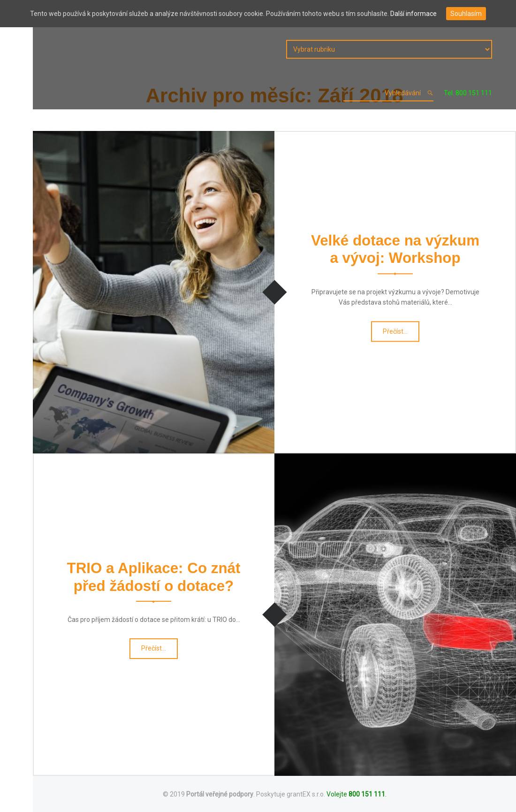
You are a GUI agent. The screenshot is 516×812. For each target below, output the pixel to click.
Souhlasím (466, 14)
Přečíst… (396, 334)
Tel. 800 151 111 (468, 93)
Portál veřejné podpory (220, 794)
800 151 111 (367, 794)
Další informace (414, 14)
